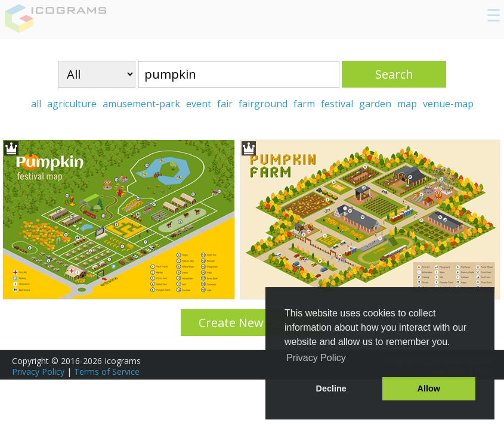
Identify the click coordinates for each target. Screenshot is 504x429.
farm (304, 104)
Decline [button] (331, 388)
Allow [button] (429, 388)
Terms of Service (107, 372)
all (36, 104)
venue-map (448, 104)
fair (225, 104)
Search (394, 74)
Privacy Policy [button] (316, 358)
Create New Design (252, 323)
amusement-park (141, 104)
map (407, 104)
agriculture (72, 104)
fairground (263, 104)
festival (337, 104)
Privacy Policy (38, 372)
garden (375, 104)
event (199, 104)
